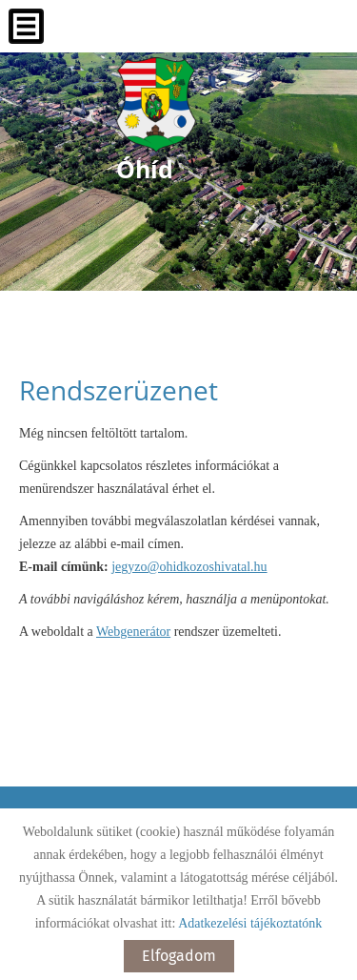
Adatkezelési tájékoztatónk (250, 923)
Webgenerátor (133, 632)
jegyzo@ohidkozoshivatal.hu (189, 567)
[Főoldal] (156, 105)
